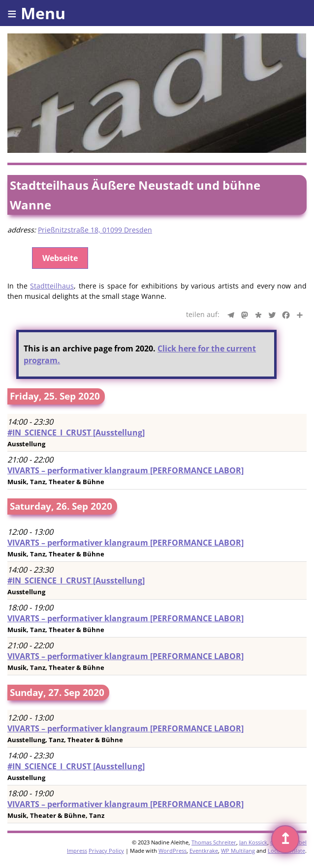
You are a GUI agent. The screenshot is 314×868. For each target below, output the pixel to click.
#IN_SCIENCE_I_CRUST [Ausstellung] (76, 433)
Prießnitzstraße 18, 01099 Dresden (95, 230)
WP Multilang (238, 851)
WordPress (173, 851)
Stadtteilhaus (52, 286)
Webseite (60, 258)
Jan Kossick (253, 842)
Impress (77, 851)
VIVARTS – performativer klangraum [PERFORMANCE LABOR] (126, 470)
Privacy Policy (106, 851)
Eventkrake (204, 851)
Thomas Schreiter (214, 842)
